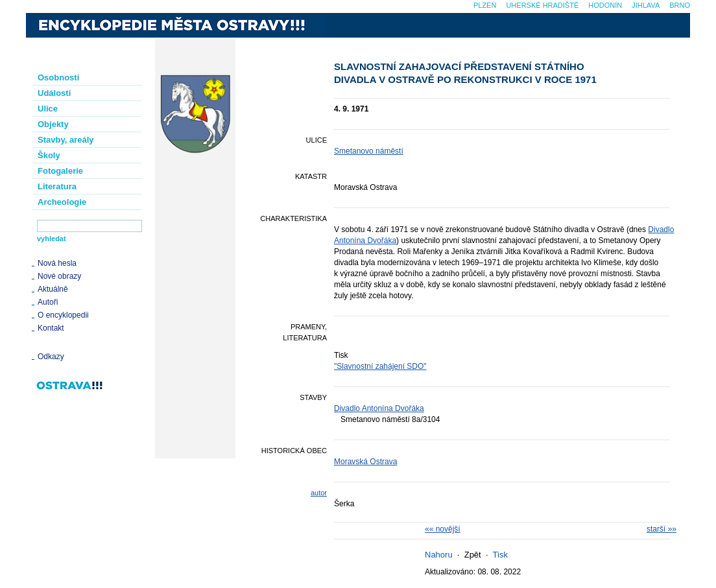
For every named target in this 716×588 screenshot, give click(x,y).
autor (319, 493)
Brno (680, 5)
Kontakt (51, 328)
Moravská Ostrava (365, 462)
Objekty (53, 124)
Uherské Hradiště (542, 5)
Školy (49, 155)
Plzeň (485, 5)
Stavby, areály (66, 140)
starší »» (662, 529)
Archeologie (62, 202)
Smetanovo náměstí (369, 151)
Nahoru (439, 555)
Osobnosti (58, 77)
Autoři (48, 302)
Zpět (473, 555)
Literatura (57, 186)
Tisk (500, 555)
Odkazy (51, 357)
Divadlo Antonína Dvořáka (379, 408)
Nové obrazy (59, 276)
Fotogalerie (60, 171)
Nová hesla (57, 263)
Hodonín (605, 5)
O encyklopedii (63, 315)
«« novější (443, 529)
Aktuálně (53, 289)
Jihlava (646, 5)
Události (54, 93)
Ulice (48, 109)
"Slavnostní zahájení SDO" (380, 366)
